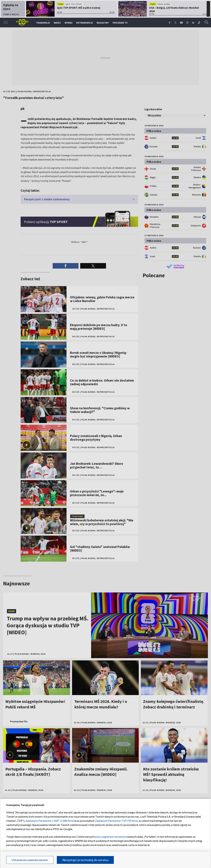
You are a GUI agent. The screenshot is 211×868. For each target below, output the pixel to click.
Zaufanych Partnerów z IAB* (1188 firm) (49, 821)
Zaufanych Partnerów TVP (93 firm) (116, 821)
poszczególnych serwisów (110, 837)
